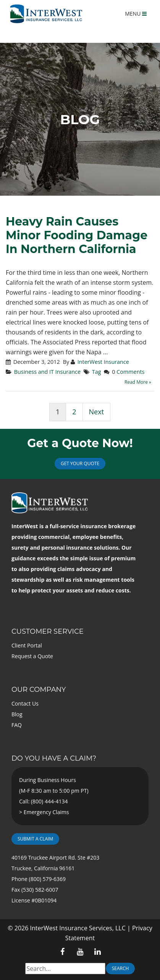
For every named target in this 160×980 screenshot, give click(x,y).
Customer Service (48, 631)
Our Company (39, 690)
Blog (17, 714)
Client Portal (27, 645)
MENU (136, 14)
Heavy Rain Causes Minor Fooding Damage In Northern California (77, 235)
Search (120, 968)
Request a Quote (32, 656)
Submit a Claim (35, 839)
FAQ (17, 725)
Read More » (138, 382)
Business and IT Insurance (47, 372)
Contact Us (25, 703)
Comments (130, 372)
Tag (97, 372)
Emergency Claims (46, 812)
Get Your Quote (80, 463)
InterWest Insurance (103, 362)
